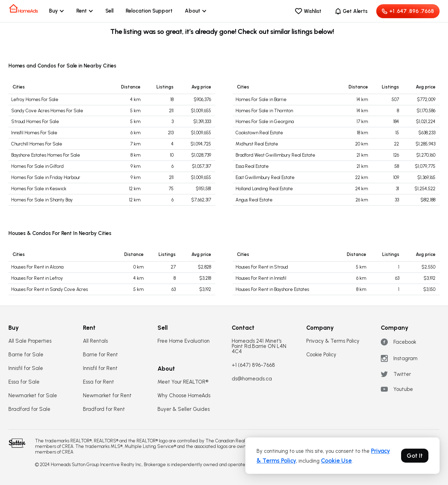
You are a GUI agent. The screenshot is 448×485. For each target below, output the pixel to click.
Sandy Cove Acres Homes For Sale (47, 111)
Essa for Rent (99, 382)
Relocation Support (149, 11)
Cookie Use (336, 461)
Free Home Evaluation (184, 341)
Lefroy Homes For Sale (35, 99)
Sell (109, 11)
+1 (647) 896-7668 (253, 365)
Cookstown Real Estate (259, 133)
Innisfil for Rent (100, 368)
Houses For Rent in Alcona (37, 267)
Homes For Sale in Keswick (39, 189)
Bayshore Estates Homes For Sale (46, 155)
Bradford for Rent (104, 409)
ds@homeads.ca (252, 379)
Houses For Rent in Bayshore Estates (272, 289)
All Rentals (95, 341)
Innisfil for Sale (26, 368)
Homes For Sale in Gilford (37, 166)
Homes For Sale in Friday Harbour (46, 177)
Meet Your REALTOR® (183, 382)
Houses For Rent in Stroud (262, 267)
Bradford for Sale (29, 409)
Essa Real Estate (252, 166)
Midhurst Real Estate (257, 144)
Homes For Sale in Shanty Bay (42, 200)
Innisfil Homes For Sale (34, 133)
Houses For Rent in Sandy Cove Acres (50, 289)
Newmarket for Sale (33, 396)
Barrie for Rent (100, 355)
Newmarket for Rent (107, 396)
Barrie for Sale (26, 355)
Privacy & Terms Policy (333, 341)
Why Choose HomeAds (184, 396)
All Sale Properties (30, 341)
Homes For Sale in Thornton (264, 111)
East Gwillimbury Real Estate (265, 177)
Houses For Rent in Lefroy (37, 278)
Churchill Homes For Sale (37, 144)
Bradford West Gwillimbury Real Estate (275, 155)
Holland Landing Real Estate (264, 189)
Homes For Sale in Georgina (265, 122)
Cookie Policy (321, 355)
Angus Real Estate (254, 200)
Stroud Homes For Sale (35, 122)
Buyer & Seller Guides (184, 409)
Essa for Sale (24, 382)
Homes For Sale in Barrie (261, 99)
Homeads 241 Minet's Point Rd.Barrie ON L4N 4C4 (259, 346)
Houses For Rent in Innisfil (261, 278)
